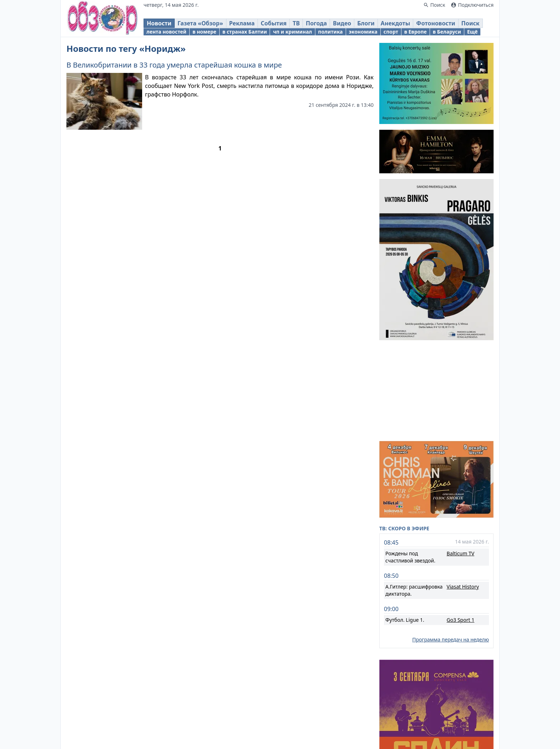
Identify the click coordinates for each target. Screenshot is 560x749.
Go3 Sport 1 (461, 530)
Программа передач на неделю (451, 550)
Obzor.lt (239, 708)
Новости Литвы (388, 722)
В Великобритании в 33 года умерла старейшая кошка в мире (174, 65)
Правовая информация (265, 735)
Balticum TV (461, 464)
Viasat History (463, 497)
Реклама (315, 735)
